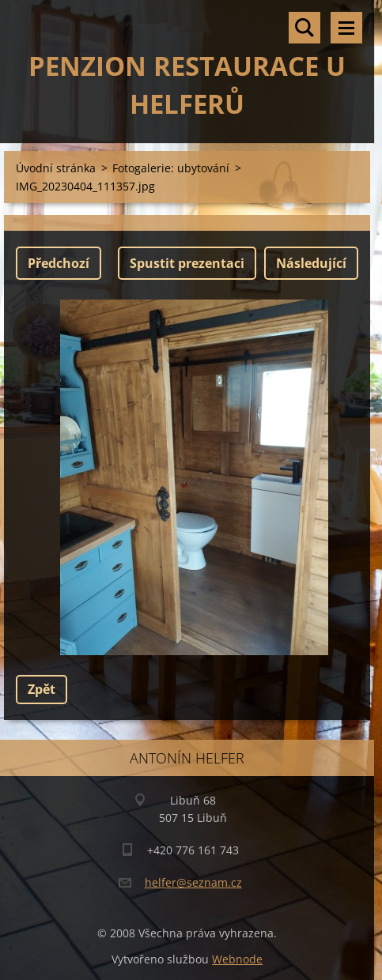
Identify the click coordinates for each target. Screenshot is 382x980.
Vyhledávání (304, 28)
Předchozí (59, 263)
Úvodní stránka (56, 168)
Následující (311, 263)
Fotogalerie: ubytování (171, 168)
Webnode (237, 959)
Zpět (42, 689)
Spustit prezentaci (187, 263)
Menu (346, 28)
